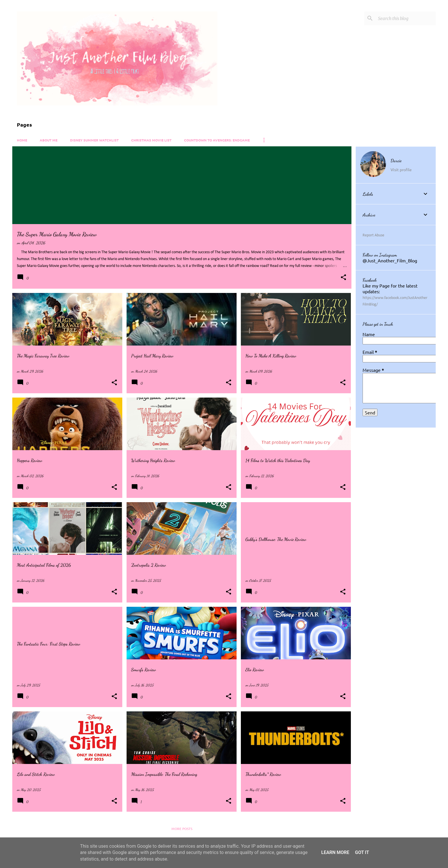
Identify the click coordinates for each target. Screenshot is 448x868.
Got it (362, 852)
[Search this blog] (406, 18)
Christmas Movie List (151, 140)
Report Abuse (373, 235)
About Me (49, 140)
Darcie (396, 160)
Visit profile (401, 169)
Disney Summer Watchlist (94, 140)
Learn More (335, 852)
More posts (182, 829)
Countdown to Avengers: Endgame (217, 140)
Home (22, 140)
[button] (343, 278)
